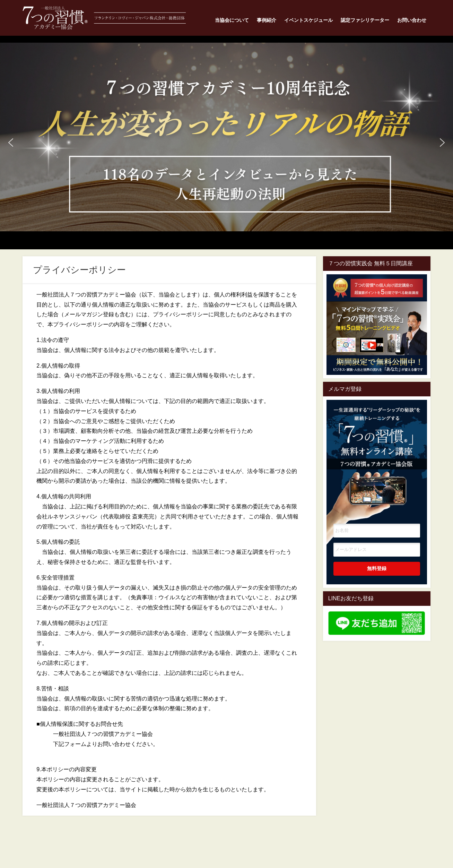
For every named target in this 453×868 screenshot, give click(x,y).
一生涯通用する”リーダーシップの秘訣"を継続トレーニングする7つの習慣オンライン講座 (377, 452)
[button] (226, 137)
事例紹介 (267, 20)
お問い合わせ (412, 20)
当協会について (232, 20)
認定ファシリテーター (365, 20)
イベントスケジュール (308, 20)
